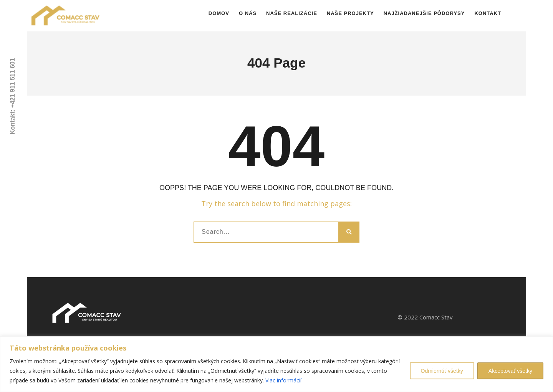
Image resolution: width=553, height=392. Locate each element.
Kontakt (488, 13)
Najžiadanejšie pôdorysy (424, 13)
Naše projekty (350, 13)
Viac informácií (283, 380)
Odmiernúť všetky (442, 371)
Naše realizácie (292, 13)
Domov (219, 13)
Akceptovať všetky (510, 371)
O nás (248, 13)
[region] (276, 364)
